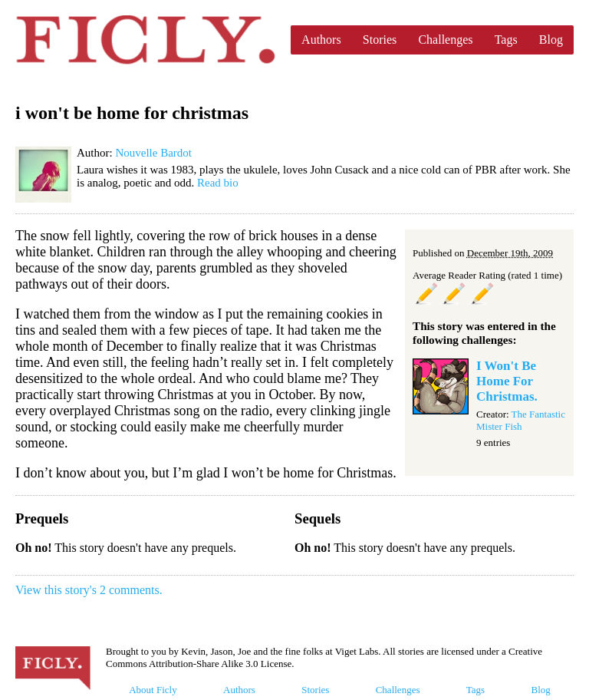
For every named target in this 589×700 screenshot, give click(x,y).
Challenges (445, 40)
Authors (321, 40)
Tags (506, 40)
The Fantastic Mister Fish (521, 420)
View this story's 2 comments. (89, 590)
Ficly (145, 40)
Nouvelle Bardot (153, 153)
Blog (551, 40)
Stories (380, 40)
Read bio (218, 183)
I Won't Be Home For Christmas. (507, 381)
